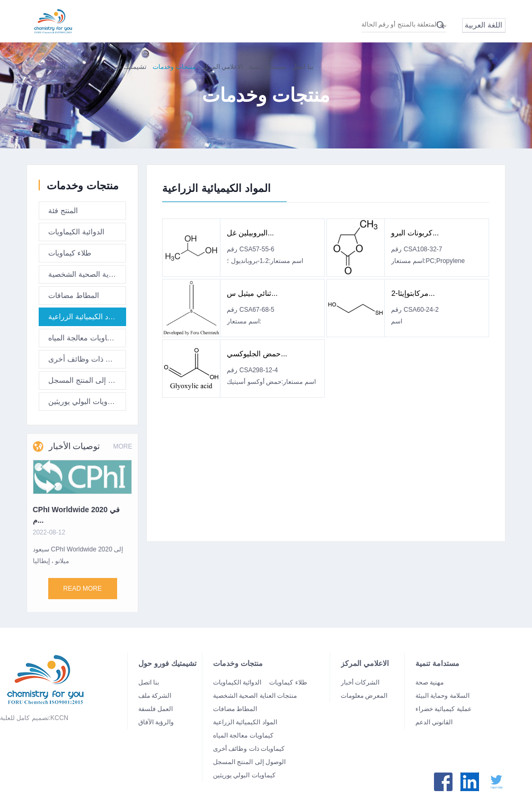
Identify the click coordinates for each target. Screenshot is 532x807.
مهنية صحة (429, 682)
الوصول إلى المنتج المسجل (87, 383)
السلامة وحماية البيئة (442, 696)
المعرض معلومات (364, 696)
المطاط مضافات (74, 298)
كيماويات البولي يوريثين (84, 404)
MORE (122, 462)
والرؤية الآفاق (156, 722)
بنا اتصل (149, 682)
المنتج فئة (63, 213)
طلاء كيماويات (70, 256)
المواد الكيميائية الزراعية (85, 319)
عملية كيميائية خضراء (444, 709)
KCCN (59, 718)
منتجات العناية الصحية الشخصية (87, 277)
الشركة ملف (155, 696)
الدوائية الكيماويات (76, 234)
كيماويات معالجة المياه (83, 340)
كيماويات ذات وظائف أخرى (87, 362)
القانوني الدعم (434, 722)
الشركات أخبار (360, 682)
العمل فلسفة (156, 709)
